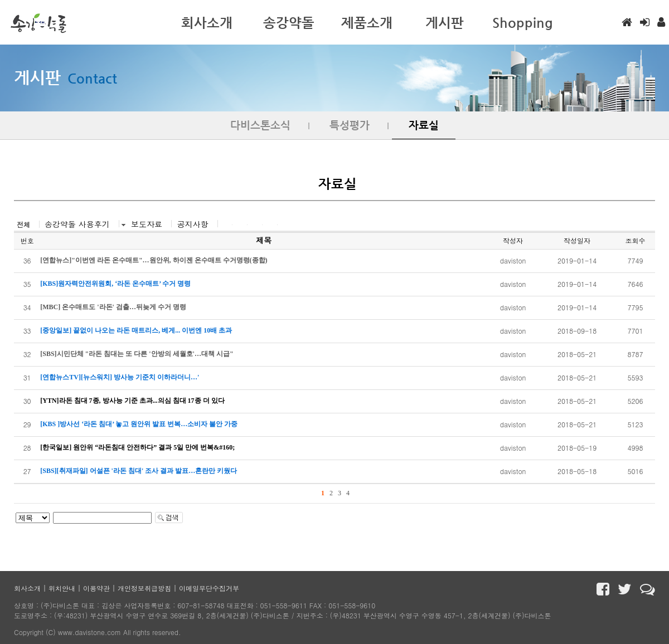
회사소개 (27, 588)
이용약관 (96, 588)
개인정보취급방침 (144, 588)
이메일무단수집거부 (209, 588)
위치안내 (62, 588)
